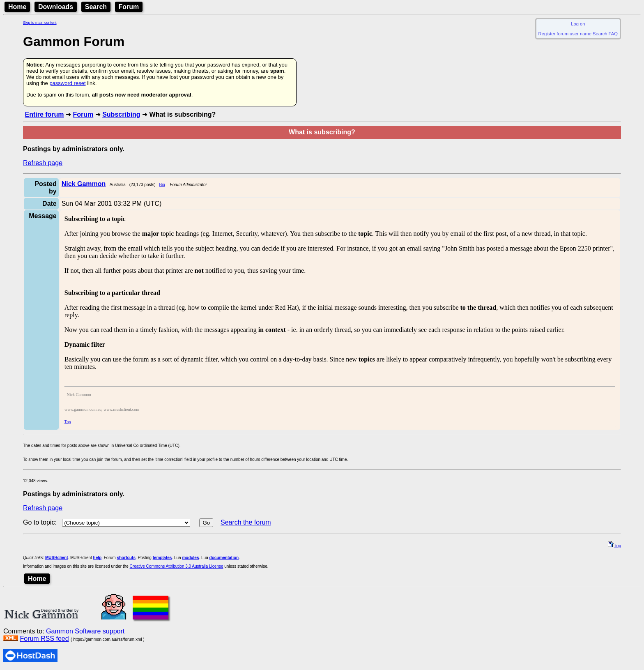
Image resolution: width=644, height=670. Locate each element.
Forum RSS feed (44, 639)
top (614, 546)
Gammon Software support (85, 631)
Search (96, 7)
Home (17, 7)
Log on (578, 24)
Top (68, 422)
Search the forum (246, 522)
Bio (162, 185)
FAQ (613, 34)
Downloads (56, 7)
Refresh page (43, 163)
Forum (129, 7)
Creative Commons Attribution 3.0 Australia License (177, 566)
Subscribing (121, 114)
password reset (67, 83)
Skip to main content (40, 23)
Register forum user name (565, 34)
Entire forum (44, 114)
